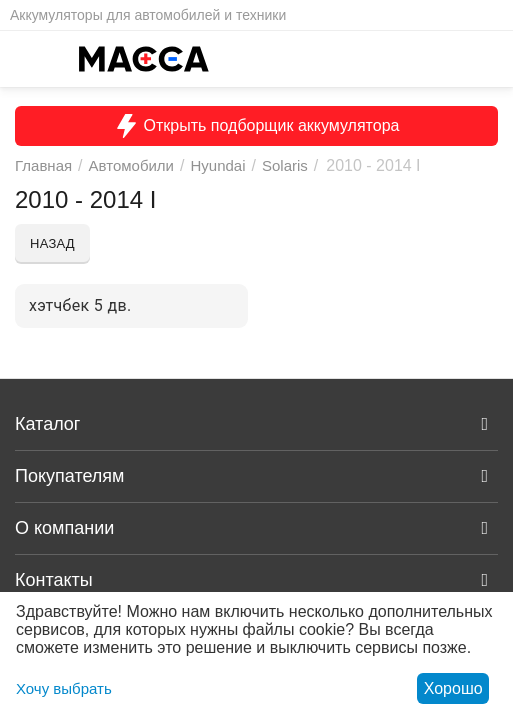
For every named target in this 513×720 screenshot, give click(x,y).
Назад (52, 243)
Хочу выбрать (64, 688)
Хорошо (453, 688)
